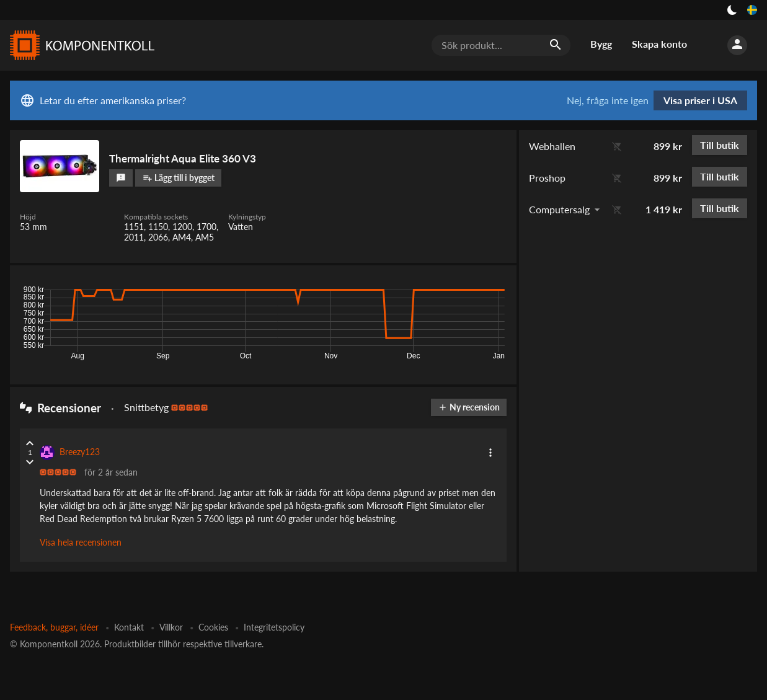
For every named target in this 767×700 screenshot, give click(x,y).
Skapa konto (659, 44)
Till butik (720, 145)
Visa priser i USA (700, 100)
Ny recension (469, 407)
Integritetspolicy (274, 627)
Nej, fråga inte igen (608, 100)
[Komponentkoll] (79, 45)
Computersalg (559, 209)
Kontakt (129, 627)
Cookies (213, 627)
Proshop (547, 178)
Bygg (601, 44)
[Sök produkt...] (501, 45)
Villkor (171, 627)
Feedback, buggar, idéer (54, 627)
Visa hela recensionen (81, 542)
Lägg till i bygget (179, 178)
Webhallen (552, 146)
